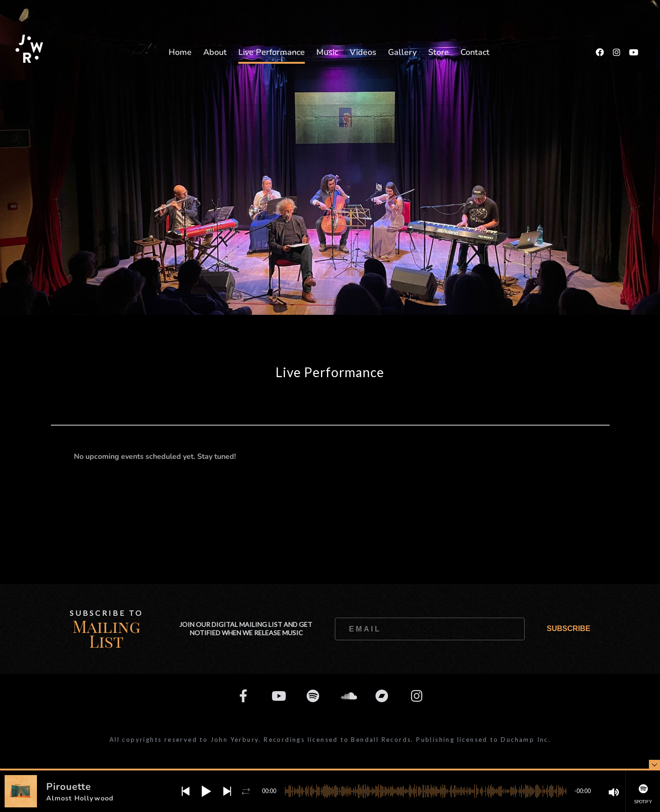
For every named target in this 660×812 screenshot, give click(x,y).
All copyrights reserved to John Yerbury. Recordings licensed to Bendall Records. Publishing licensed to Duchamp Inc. (330, 740)
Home (180, 52)
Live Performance (272, 52)
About (215, 52)
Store (439, 52)
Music (327, 52)
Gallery (402, 52)
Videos (363, 52)
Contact (475, 52)
